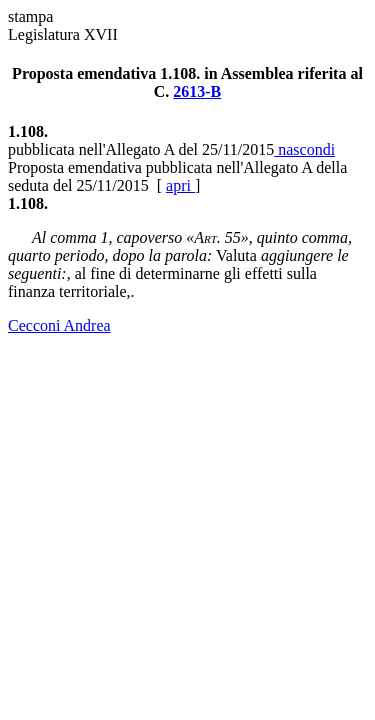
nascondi (304, 149)
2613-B (197, 91)
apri (180, 185)
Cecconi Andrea (59, 325)
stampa (30, 16)
